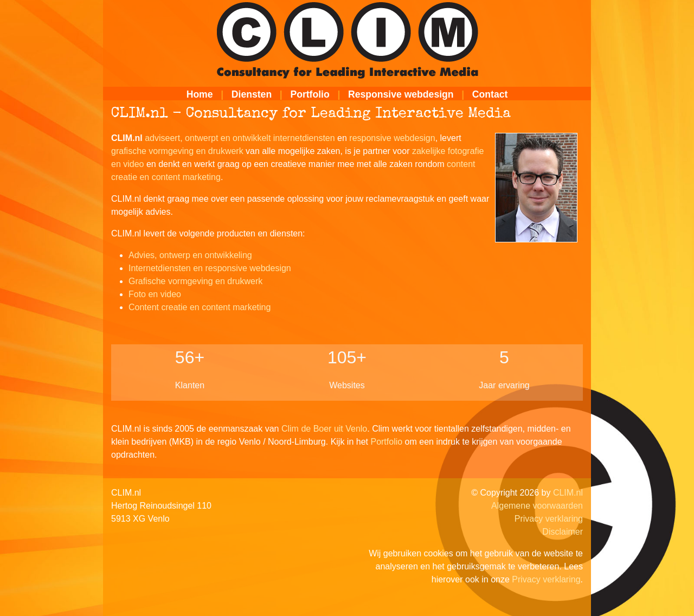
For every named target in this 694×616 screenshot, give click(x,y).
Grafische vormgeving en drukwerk (195, 281)
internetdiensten (304, 138)
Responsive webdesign (401, 94)
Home (200, 94)
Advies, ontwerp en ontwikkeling (190, 255)
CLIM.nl (568, 493)
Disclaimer (563, 532)
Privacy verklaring (549, 519)
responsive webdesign (392, 138)
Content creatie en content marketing (200, 307)
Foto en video (155, 294)
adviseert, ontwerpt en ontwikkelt (208, 138)
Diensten (252, 94)
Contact (490, 94)
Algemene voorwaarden (537, 506)
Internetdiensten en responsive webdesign (210, 268)
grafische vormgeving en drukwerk (177, 151)
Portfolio (310, 94)
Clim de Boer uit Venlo (324, 429)
